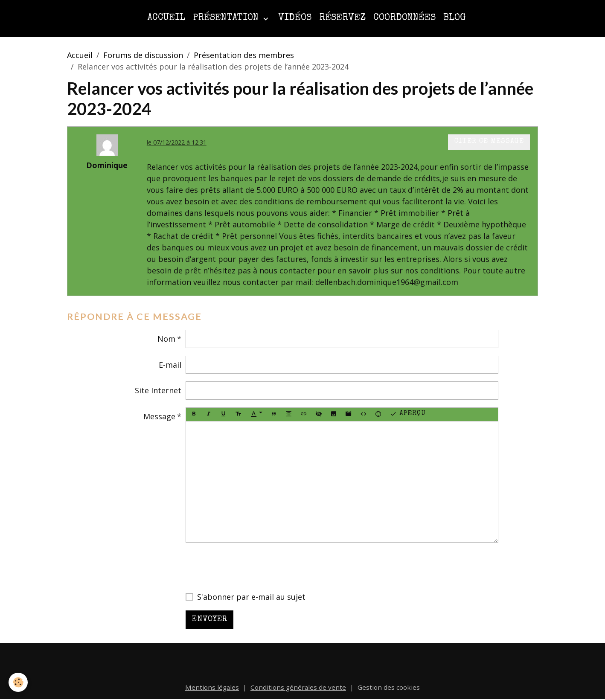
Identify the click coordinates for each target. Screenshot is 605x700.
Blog (454, 18)
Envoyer (210, 619)
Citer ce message (489, 142)
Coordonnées (404, 18)
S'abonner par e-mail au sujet (251, 597)
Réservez (342, 18)
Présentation (227, 18)
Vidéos (295, 18)
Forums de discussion (143, 55)
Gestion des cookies (389, 687)
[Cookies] (18, 682)
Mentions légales (212, 687)
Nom (166, 339)
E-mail (170, 365)
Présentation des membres (244, 55)
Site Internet (158, 390)
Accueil (166, 18)
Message (159, 416)
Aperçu (408, 414)
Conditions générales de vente (298, 687)
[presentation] (250, 567)
